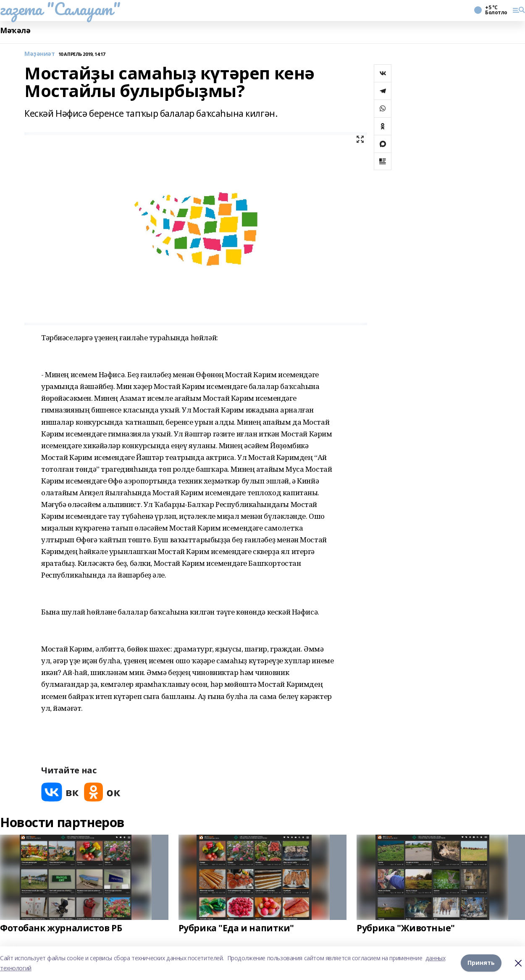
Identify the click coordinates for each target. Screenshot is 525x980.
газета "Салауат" (60, 9)
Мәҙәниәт (40, 54)
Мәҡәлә (15, 30)
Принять (481, 963)
